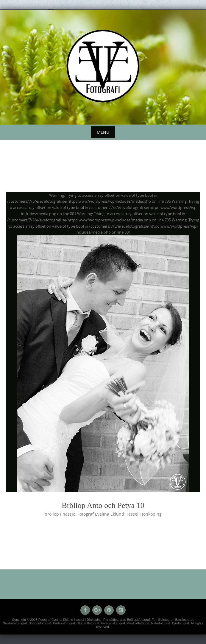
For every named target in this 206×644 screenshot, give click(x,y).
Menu (103, 132)
